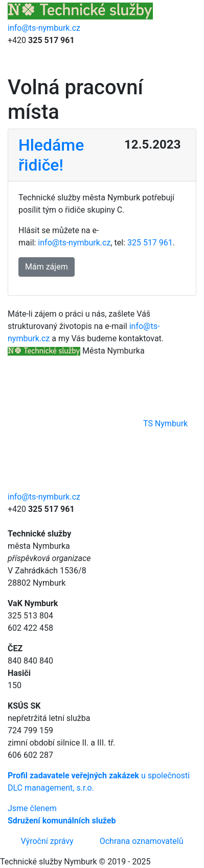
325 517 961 (150, 243)
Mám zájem (47, 267)
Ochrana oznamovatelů (142, 841)
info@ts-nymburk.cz (44, 28)
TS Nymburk (98, 423)
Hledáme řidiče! (51, 155)
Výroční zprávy (47, 841)
